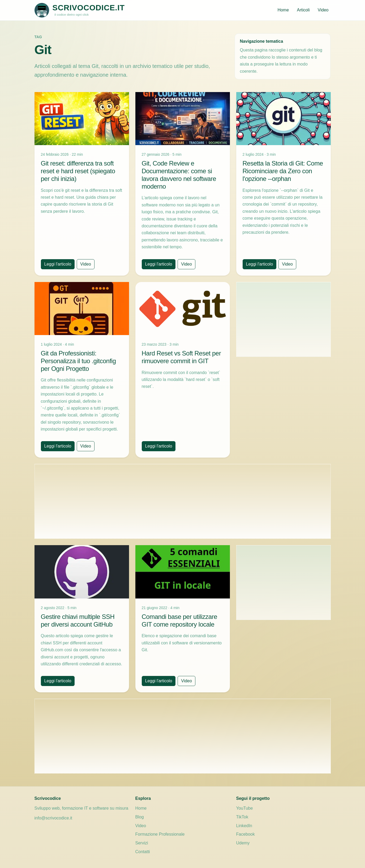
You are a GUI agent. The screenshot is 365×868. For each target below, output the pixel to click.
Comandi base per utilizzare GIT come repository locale (180, 620)
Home (283, 10)
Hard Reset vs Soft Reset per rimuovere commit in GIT (181, 357)
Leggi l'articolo (58, 264)
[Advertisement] (284, 319)
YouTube (245, 808)
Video (323, 10)
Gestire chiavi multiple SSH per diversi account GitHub (78, 620)
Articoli (303, 10)
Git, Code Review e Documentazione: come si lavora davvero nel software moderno (179, 175)
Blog (140, 817)
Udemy (243, 843)
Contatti (143, 852)
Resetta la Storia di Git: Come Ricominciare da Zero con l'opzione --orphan (283, 171)
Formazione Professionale (160, 834)
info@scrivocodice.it (53, 818)
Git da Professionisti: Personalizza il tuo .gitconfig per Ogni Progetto (78, 361)
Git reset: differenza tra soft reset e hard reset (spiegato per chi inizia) (78, 171)
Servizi (142, 843)
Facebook (246, 834)
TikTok (242, 817)
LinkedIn (244, 826)
